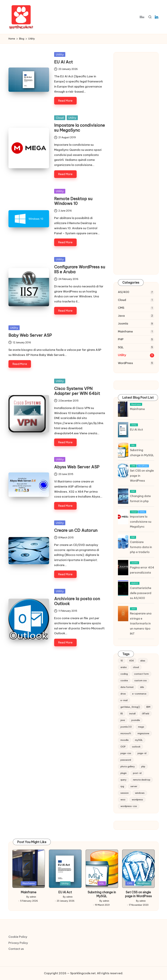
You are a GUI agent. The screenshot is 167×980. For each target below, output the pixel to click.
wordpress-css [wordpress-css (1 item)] (129, 806)
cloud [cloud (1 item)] (136, 667)
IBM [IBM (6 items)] (148, 707)
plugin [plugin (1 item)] (124, 773)
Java (121, 316)
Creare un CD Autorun (76, 530)
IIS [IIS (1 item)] (122, 713)
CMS (121, 308)
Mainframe (125, 331)
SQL (121, 347)
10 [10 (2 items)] (122, 661)
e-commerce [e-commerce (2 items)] (139, 694)
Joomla (123, 324)
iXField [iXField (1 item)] (146, 713)
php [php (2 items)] (143, 766)
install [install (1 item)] (132, 713)
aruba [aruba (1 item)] (124, 667)
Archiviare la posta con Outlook (77, 601)
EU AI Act (63, 62)
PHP (121, 339)
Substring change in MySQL (102, 894)
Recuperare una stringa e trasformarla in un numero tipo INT (141, 624)
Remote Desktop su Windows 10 (73, 201)
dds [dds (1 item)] (142, 687)
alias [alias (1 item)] (143, 661)
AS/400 (124, 292)
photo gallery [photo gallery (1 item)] (128, 766)
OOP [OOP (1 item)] (123, 747)
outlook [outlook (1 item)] (136, 747)
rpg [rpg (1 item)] (122, 786)
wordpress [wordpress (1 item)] (137, 800)
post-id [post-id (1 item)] (137, 773)
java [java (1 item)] (123, 720)
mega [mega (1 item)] (141, 727)
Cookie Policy (18, 937)
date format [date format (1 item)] (127, 687)
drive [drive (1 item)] (123, 694)
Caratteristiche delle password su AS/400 (141, 593)
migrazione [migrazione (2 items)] (143, 733)
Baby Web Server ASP (30, 335)
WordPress (125, 363)
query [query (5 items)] (124, 780)
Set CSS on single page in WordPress (138, 894)
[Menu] (142, 17)
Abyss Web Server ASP (77, 467)
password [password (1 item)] (126, 760)
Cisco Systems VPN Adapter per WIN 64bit (77, 391)
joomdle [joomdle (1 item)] (136, 720)
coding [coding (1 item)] (124, 674)
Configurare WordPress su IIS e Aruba (80, 269)
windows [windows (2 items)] (140, 793)
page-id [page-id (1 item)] (142, 753)
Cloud (60, 118)
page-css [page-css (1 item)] (126, 753)
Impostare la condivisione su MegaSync (80, 128)
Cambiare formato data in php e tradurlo (141, 547)
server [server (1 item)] (134, 786)
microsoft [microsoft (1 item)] (126, 733)
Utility (60, 54)
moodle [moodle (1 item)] (125, 740)
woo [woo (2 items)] (123, 800)
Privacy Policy (18, 943)
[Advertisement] (136, 112)
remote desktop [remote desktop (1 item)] (142, 780)
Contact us (16, 949)
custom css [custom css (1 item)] (141, 680)
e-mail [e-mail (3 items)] (124, 700)
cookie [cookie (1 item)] (124, 680)
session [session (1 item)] (125, 793)
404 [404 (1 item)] (132, 661)
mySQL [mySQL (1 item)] (139, 740)
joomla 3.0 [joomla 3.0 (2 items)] (126, 727)
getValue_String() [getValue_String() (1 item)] (130, 707)
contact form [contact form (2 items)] (141, 674)
